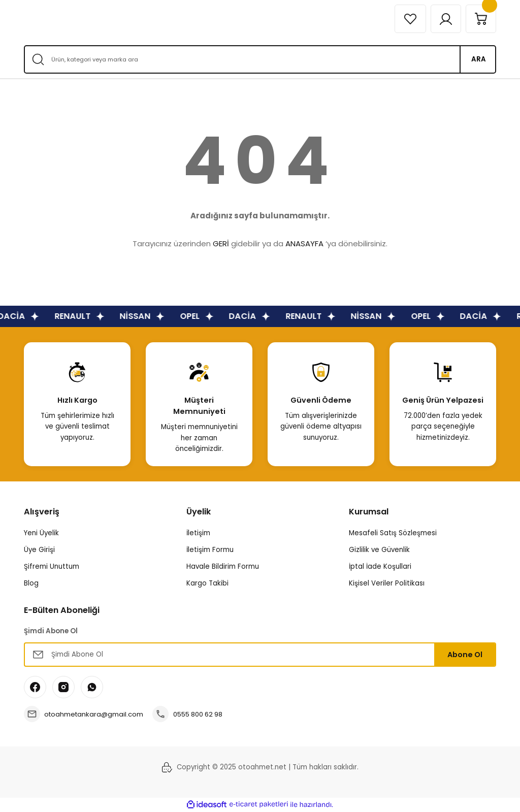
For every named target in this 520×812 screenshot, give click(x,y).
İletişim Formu (210, 550)
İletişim (198, 533)
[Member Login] (444, 19)
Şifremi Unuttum (52, 566)
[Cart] (480, 19)
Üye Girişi (39, 550)
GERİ (221, 243)
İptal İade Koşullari (380, 566)
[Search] (260, 59)
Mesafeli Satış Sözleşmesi (393, 533)
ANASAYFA (304, 243)
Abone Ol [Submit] (465, 655)
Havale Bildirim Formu (223, 566)
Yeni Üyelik (41, 533)
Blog (31, 583)
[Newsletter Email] (260, 655)
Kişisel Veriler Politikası (387, 583)
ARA (479, 59)
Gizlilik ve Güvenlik (379, 550)
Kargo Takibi (207, 583)
